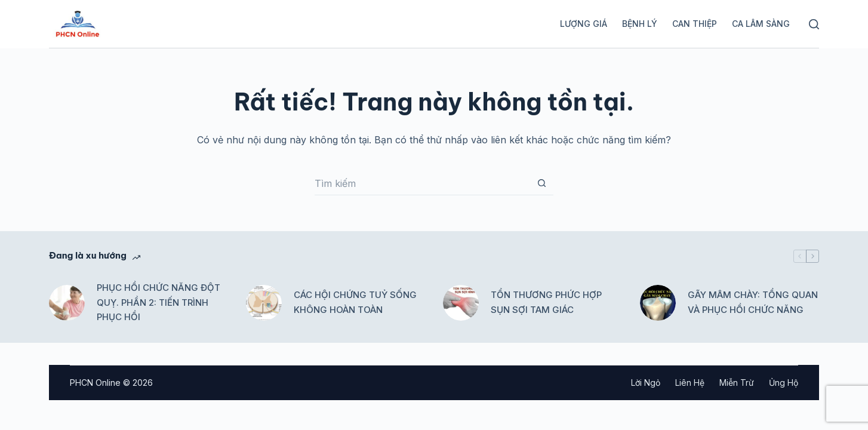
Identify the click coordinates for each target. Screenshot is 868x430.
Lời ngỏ (646, 383)
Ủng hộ (784, 383)
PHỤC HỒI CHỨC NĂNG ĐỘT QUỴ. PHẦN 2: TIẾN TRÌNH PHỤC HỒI (158, 302)
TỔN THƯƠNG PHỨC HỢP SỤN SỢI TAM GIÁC (546, 302)
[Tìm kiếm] (814, 24)
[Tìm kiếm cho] (422, 183)
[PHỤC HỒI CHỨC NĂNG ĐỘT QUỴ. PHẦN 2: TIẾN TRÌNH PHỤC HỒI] (67, 303)
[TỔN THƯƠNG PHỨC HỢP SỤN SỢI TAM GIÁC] (461, 303)
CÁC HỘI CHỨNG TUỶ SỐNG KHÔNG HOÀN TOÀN (355, 302)
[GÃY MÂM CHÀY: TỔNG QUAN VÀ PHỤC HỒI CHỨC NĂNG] (658, 303)
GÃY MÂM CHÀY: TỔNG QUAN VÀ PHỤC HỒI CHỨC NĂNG (753, 302)
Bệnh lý (640, 24)
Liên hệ (690, 383)
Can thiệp (695, 24)
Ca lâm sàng (761, 24)
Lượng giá (584, 24)
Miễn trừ (737, 383)
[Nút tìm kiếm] (541, 183)
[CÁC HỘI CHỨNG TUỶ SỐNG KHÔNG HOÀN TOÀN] (264, 303)
